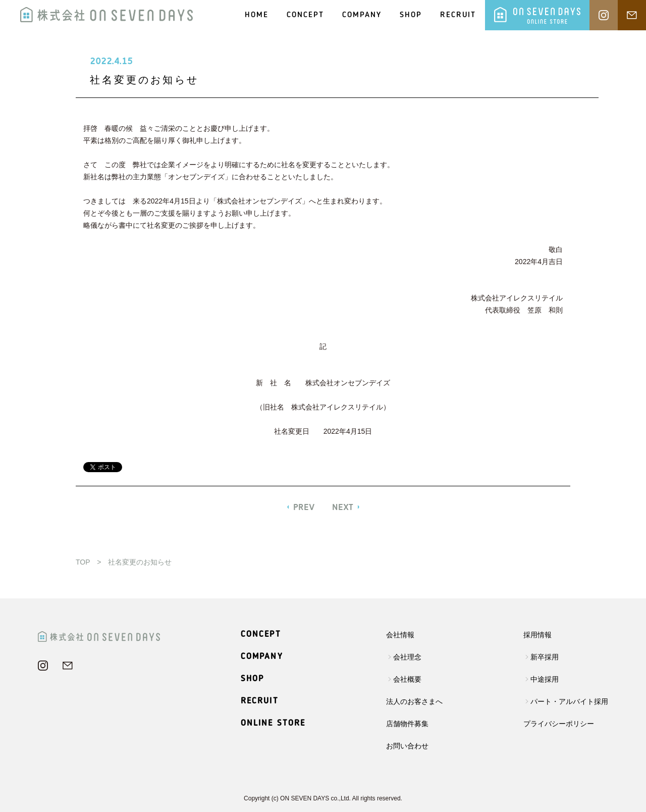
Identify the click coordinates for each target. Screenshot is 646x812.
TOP (83, 562)
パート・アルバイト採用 (569, 701)
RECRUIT (458, 15)
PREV (304, 507)
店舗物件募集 (407, 724)
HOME (257, 15)
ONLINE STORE (273, 723)
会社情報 (400, 635)
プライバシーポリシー (559, 724)
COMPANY (362, 15)
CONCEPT (305, 15)
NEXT (343, 507)
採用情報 (537, 635)
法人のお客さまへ (414, 701)
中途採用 (545, 679)
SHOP (411, 15)
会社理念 (407, 657)
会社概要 (407, 679)
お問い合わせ (407, 746)
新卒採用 (545, 657)
